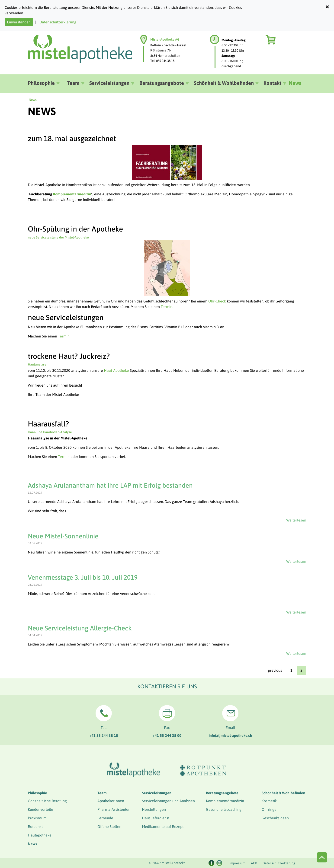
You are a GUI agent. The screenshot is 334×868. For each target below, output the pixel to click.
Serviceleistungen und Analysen (168, 801)
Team (102, 793)
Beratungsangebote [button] (162, 83)
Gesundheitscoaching (224, 809)
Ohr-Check (217, 301)
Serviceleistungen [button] (109, 83)
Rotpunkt (35, 827)
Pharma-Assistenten (114, 809)
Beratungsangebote (222, 793)
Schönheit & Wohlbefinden (283, 793)
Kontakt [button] (272, 83)
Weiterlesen (296, 520)
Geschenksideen (275, 818)
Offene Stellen (109, 827)
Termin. (167, 307)
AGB (254, 863)
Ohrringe (269, 809)
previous (275, 670)
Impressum (237, 863)
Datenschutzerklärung (58, 22)
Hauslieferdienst (156, 818)
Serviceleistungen (157, 793)
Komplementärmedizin (225, 801)
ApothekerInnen (111, 801)
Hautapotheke (40, 835)
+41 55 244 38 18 (104, 735)
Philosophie (37, 793)
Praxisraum (37, 818)
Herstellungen (154, 809)
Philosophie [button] (41, 83)
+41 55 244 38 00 (167, 735)
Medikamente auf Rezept (163, 827)
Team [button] (73, 83)
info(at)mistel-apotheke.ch (230, 735)
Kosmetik (269, 801)
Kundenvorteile (40, 809)
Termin (64, 457)
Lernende (105, 818)
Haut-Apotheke (116, 370)
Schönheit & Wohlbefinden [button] (224, 83)
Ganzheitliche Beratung (47, 801)
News (295, 83)
